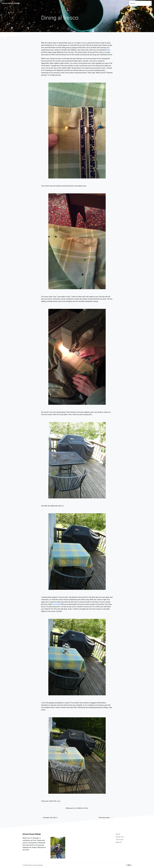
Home (118, 834)
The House (120, 840)
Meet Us (119, 842)
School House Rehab (11, 3)
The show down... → (106, 818)
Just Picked (56, 604)
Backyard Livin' (72, 808)
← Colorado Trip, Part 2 (49, 818)
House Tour (120, 837)
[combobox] (140, 3)
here (109, 50)
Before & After (83, 808)
